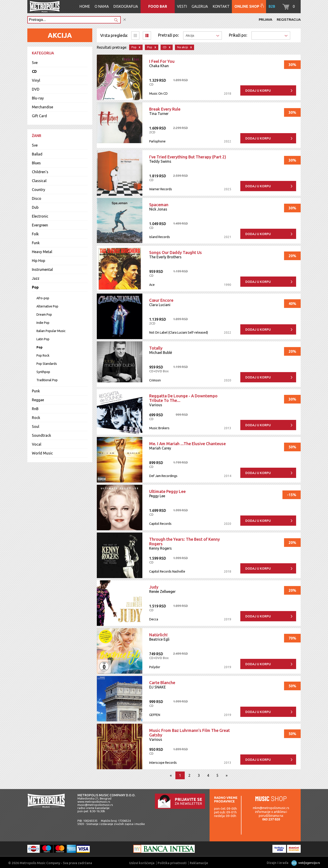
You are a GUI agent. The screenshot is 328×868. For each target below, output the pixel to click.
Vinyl (36, 80)
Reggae (38, 400)
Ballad (37, 154)
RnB (35, 409)
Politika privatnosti (172, 863)
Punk (36, 391)
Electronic (40, 216)
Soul (36, 426)
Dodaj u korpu (258, 91)
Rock (36, 418)
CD (34, 71)
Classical (39, 181)
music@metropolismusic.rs (95, 805)
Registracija (289, 19)
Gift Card (39, 116)
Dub (35, 207)
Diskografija (126, 6)
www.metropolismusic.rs (94, 802)
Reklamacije (199, 863)
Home (85, 6)
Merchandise (42, 107)
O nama (102, 6)
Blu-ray (38, 98)
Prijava (265, 19)
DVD (36, 89)
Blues (36, 163)
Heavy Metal (42, 252)
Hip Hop (38, 261)
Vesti (182, 6)
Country (38, 190)
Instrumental (42, 269)
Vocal (37, 444)
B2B (272, 6)
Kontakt (221, 6)
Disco (37, 198)
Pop (35, 287)
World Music (42, 453)
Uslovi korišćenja (142, 863)
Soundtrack (41, 435)
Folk (35, 234)
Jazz (36, 278)
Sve (35, 63)
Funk (36, 243)
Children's (40, 172)
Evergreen (40, 225)
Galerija (200, 6)
